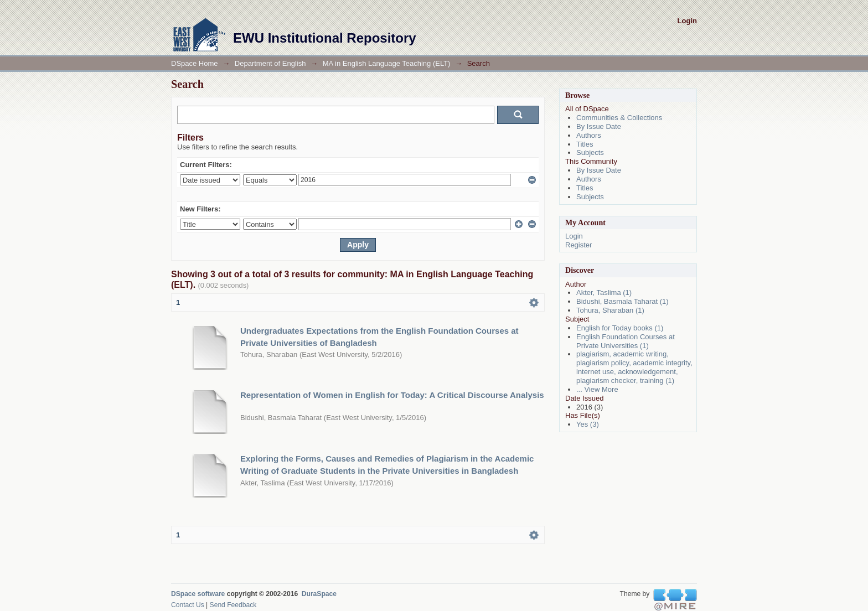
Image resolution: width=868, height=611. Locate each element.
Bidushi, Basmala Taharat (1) (622, 301)
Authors (589, 135)
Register (578, 245)
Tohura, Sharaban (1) (610, 310)
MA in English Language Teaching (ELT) (387, 63)
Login (687, 21)
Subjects (590, 152)
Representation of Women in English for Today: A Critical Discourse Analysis (392, 395)
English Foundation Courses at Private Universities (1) (626, 341)
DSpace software (198, 594)
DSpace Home (195, 63)
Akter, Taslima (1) (604, 292)
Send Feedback (233, 605)
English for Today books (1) (620, 328)
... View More (597, 389)
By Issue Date (599, 126)
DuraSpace (319, 594)
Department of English (270, 63)
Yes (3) (588, 424)
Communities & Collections (619, 118)
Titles (585, 144)
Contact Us (188, 605)
